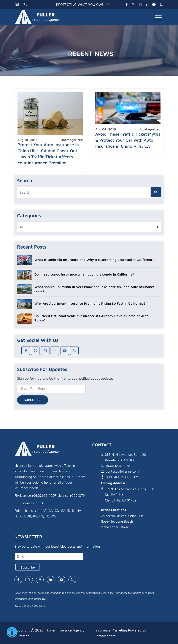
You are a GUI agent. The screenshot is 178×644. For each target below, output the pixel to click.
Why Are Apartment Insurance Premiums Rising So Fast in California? (90, 303)
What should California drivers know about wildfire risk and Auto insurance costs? (95, 289)
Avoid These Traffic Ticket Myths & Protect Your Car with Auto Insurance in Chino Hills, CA (128, 140)
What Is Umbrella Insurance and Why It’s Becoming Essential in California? (94, 260)
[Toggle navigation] (159, 17)
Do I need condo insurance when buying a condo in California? (84, 274)
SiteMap (23, 636)
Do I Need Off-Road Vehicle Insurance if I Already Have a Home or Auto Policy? (91, 318)
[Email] (49, 556)
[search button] (156, 192)
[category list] (89, 227)
